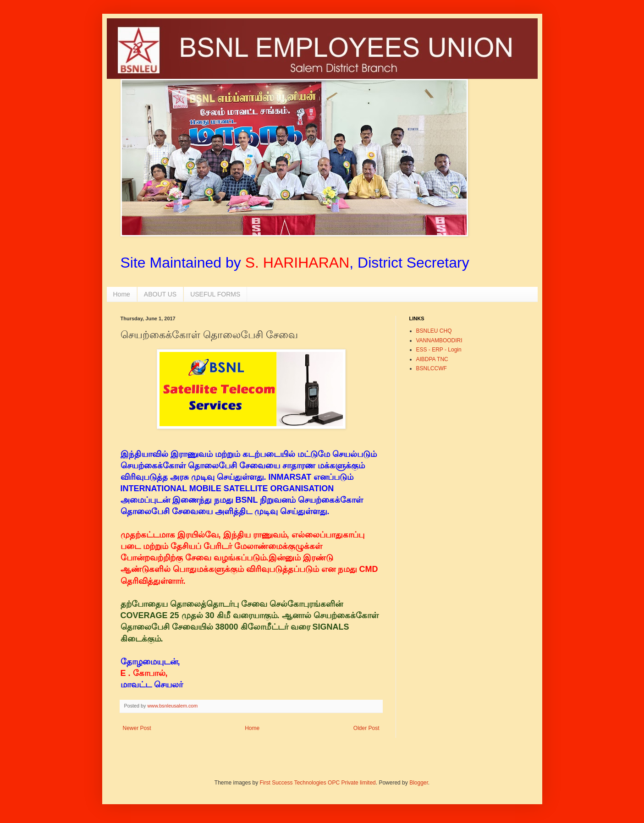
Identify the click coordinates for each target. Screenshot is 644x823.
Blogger (419, 783)
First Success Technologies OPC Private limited (318, 783)
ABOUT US (160, 294)
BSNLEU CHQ (434, 331)
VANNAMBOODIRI (439, 340)
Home (122, 294)
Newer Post (137, 728)
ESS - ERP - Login (439, 350)
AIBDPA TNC (432, 359)
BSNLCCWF (432, 368)
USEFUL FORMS (215, 294)
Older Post (366, 728)
